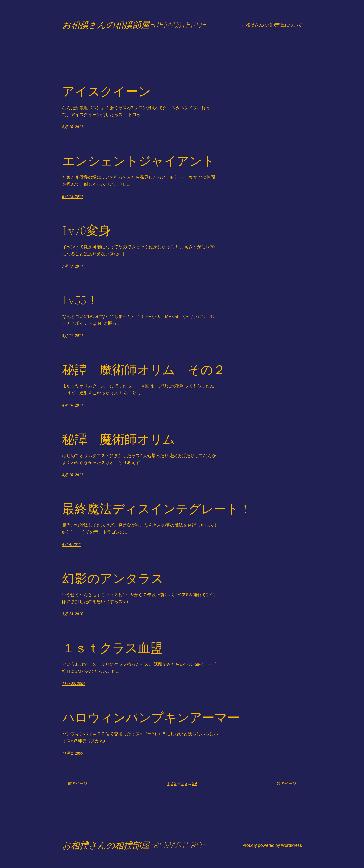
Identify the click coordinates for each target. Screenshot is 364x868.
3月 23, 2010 (73, 614)
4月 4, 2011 (72, 544)
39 (194, 783)
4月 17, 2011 (73, 336)
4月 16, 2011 (73, 405)
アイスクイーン (107, 91)
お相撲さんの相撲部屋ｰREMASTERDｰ (134, 25)
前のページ (75, 784)
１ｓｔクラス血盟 (112, 648)
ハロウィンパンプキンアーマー (151, 718)
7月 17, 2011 (73, 266)
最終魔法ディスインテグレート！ (157, 509)
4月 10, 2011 (73, 475)
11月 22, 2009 (74, 684)
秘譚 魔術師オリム (119, 439)
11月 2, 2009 (73, 753)
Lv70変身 (87, 231)
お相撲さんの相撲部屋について (272, 25)
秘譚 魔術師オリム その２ (144, 370)
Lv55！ (80, 300)
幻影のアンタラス (113, 578)
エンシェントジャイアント (138, 161)
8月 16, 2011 (73, 127)
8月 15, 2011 (73, 197)
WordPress (291, 845)
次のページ (289, 784)
